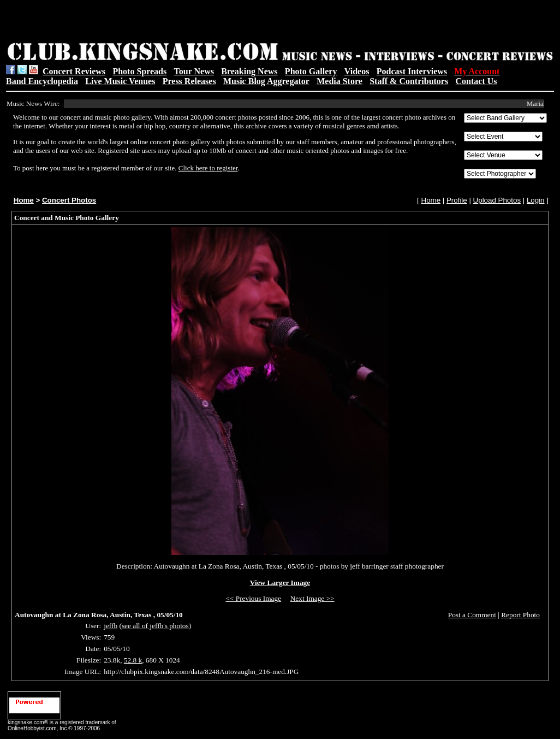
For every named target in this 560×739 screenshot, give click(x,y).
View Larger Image (280, 583)
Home (24, 200)
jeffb (111, 626)
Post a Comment (472, 615)
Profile (457, 200)
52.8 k (133, 660)
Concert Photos (69, 200)
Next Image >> (312, 598)
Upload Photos (497, 200)
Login (536, 200)
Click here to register (208, 168)
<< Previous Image (253, 598)
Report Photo (520, 615)
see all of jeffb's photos (155, 626)
